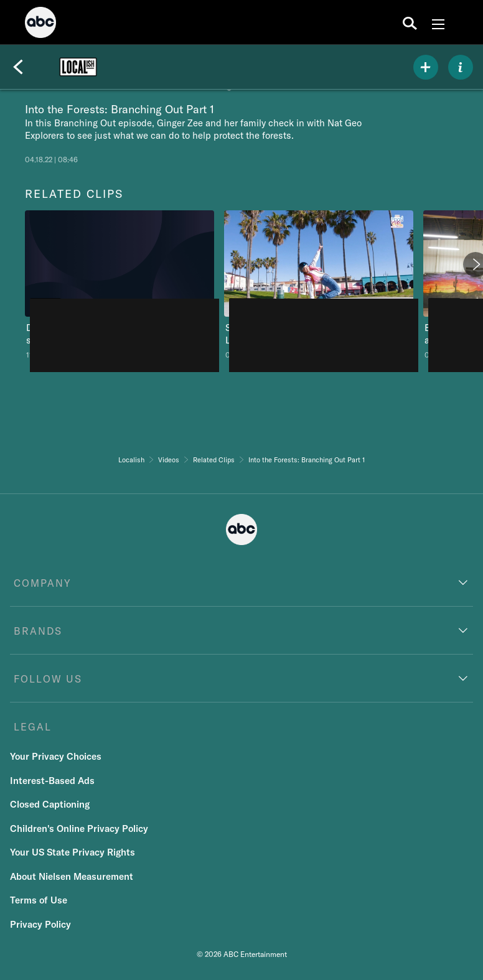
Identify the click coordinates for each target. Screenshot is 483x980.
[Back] (18, 67)
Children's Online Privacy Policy (79, 828)
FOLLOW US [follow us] (48, 679)
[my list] (426, 67)
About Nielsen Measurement (72, 876)
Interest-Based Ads (52, 781)
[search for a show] (410, 22)
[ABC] (40, 24)
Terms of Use (39, 900)
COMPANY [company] (43, 583)
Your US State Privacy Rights (73, 852)
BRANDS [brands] (38, 631)
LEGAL (33, 727)
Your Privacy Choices (56, 756)
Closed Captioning (50, 804)
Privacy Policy (40, 924)
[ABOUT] (461, 67)
